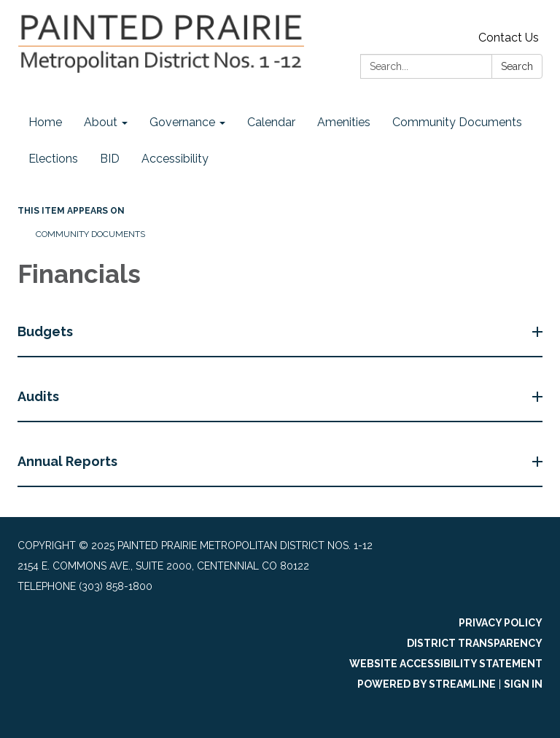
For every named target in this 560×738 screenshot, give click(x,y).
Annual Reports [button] (69, 461)
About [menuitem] (101, 122)
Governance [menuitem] (182, 122)
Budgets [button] (47, 331)
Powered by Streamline (427, 684)
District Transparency (475, 643)
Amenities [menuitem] (344, 122)
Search (517, 66)
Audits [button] (40, 396)
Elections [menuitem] (53, 159)
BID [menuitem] (110, 159)
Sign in (523, 684)
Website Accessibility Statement (446, 664)
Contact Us (509, 38)
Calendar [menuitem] (271, 122)
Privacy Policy (501, 623)
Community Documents (90, 234)
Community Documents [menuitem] (457, 122)
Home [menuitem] (45, 122)
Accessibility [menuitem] (175, 159)
